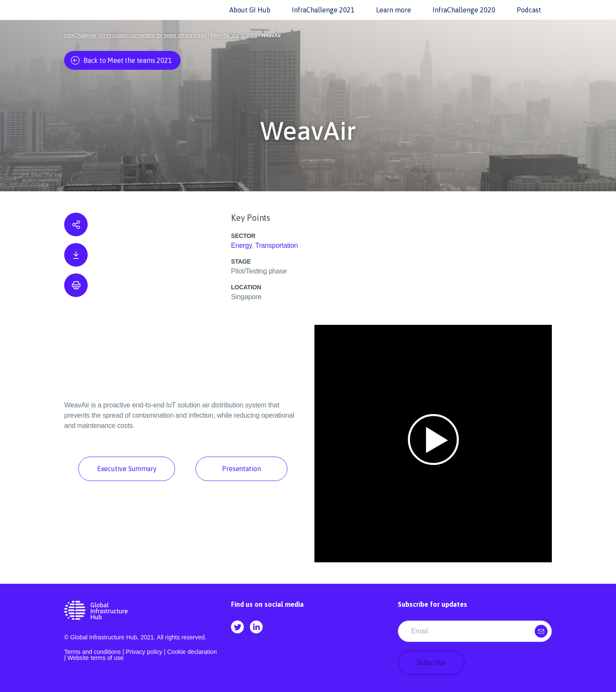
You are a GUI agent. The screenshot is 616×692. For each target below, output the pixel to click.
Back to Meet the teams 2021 (121, 60)
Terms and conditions (92, 652)
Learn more (394, 10)
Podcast (529, 10)
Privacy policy (144, 652)
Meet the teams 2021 (234, 36)
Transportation (277, 245)
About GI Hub (250, 10)
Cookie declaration (192, 652)
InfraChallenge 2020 (464, 10)
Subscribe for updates (432, 604)
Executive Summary (127, 469)
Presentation (241, 469)
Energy (241, 245)
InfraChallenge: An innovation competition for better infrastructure (135, 36)
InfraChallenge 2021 (323, 10)
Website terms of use (96, 658)
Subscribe (431, 662)
